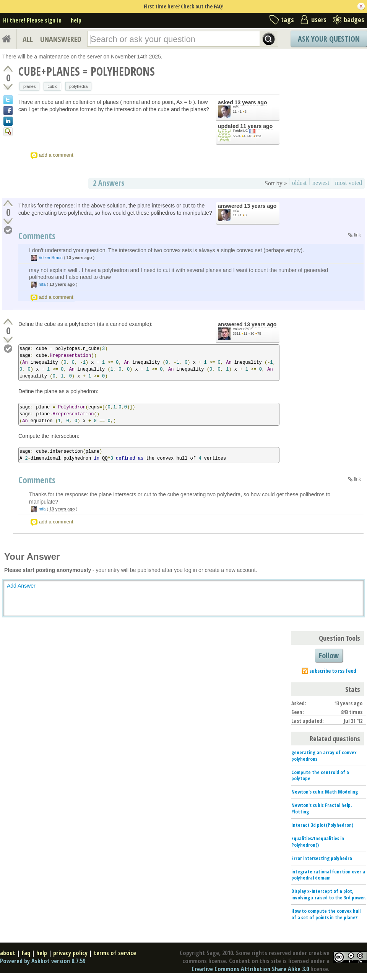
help (76, 20)
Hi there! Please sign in (32, 20)
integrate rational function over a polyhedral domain (328, 875)
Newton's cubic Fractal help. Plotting (322, 808)
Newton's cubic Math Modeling (325, 792)
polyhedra (78, 86)
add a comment (56, 155)
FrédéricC (240, 131)
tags (287, 19)
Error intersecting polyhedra (322, 858)
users (319, 19)
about (8, 953)
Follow (329, 655)
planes (29, 86)
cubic (52, 86)
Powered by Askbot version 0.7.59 (43, 961)
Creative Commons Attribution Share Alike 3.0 (250, 969)
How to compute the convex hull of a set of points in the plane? (326, 914)
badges (354, 19)
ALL (28, 39)
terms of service (115, 953)
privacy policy (70, 953)
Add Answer (21, 586)
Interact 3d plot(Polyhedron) (322, 825)
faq (26, 953)
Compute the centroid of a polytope (320, 775)
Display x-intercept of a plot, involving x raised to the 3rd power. (329, 894)
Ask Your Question (329, 39)
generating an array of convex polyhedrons (324, 756)
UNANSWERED (61, 39)
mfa (236, 107)
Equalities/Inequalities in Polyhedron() (318, 842)
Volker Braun (51, 258)
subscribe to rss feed (333, 671)
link (357, 235)
